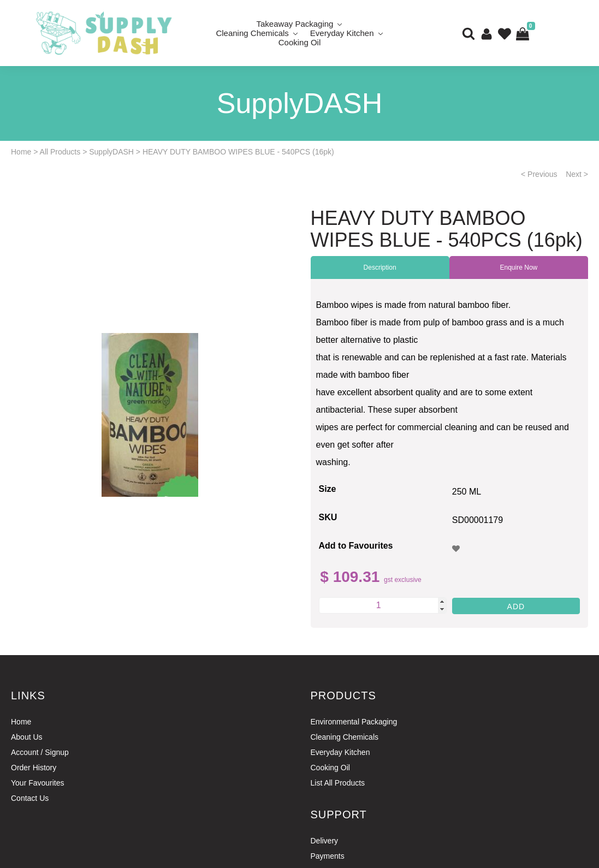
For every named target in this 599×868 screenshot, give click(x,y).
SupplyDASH (111, 152)
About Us (27, 737)
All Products (60, 152)
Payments (328, 856)
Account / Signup (40, 752)
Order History (34, 768)
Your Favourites (38, 783)
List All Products (338, 783)
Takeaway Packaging (295, 24)
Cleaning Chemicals (252, 33)
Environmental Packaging (354, 722)
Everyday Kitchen (342, 33)
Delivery (325, 841)
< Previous (539, 174)
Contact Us (30, 798)
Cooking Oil (300, 42)
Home (21, 152)
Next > (577, 174)
